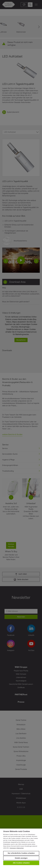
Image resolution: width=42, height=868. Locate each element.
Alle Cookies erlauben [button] (21, 863)
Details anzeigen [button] (21, 858)
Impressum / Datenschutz (17, 848)
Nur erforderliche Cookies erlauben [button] (21, 853)
